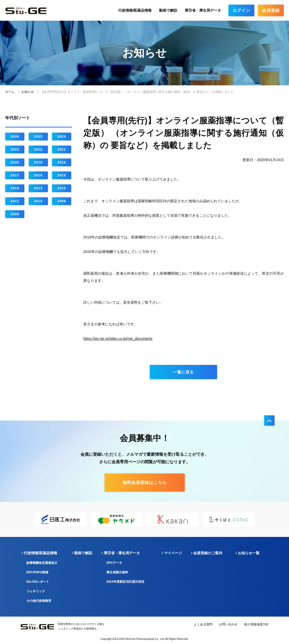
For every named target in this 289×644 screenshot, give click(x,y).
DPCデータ (114, 563)
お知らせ (28, 92)
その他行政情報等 (39, 601)
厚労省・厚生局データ (203, 10)
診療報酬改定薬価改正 (42, 563)
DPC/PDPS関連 (37, 572)
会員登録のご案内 (208, 553)
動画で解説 (168, 10)
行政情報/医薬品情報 (135, 10)
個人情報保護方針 (256, 624)
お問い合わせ (228, 624)
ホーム (10, 92)
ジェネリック (36, 591)
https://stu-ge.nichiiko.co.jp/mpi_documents (118, 339)
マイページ (173, 553)
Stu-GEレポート (38, 582)
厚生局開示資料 (117, 572)
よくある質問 (203, 624)
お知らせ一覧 (249, 553)
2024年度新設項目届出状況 (125, 582)
